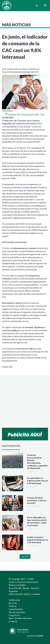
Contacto (13, 621)
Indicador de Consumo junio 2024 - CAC (26, 114)
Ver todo (25, 556)
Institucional (14, 600)
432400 (36, 594)
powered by (35, 636)
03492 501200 (15, 594)
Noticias (13, 606)
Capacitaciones (16, 609)
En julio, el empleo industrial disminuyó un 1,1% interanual (37, 540)
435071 (27, 594)
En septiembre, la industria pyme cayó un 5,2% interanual (37, 481)
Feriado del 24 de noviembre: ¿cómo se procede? (37, 500)
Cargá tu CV (14, 615)
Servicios (13, 603)
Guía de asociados (17, 612)
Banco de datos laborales (20, 618)
